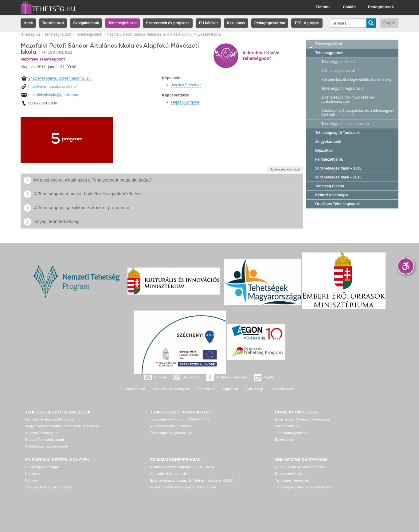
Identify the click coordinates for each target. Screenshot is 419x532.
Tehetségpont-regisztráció (342, 88)
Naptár (269, 377)
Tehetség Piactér (330, 186)
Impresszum (206, 389)
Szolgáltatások (86, 23)
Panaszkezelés (282, 389)
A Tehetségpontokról (338, 71)
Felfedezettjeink (329, 159)
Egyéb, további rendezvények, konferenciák (183, 487)
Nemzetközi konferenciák (169, 474)
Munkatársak (135, 389)
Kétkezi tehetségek (332, 195)
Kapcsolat (231, 389)
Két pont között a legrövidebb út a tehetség (356, 80)
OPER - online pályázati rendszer (300, 467)
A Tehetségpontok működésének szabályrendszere (348, 100)
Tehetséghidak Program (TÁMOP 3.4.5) (180, 419)
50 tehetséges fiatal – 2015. (339, 177)
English (389, 23)
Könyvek (32, 480)
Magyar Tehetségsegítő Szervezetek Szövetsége (62, 426)
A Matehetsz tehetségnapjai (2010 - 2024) (182, 467)
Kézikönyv (236, 23)
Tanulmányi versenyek (292, 480)
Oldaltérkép (254, 389)
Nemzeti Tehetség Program (171, 426)
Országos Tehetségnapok (337, 204)
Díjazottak (324, 151)
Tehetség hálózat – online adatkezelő (303, 487)
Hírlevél (160, 377)
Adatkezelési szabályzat (171, 389)
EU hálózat (208, 23)
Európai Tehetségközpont (45, 440)
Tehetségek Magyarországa (171, 433)
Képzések (33, 474)
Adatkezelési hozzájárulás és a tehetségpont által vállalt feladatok (358, 113)
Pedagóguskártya (270, 23)
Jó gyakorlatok (328, 142)
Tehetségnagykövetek (292, 433)
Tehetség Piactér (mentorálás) (48, 487)
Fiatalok (323, 7)
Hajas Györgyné (185, 102)
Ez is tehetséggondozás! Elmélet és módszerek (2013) (192, 480)
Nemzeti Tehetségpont (42, 433)
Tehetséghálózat (122, 23)
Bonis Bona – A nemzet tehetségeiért (303, 419)
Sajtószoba (191, 377)
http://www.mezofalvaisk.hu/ (53, 86)
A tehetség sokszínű (232, 377)
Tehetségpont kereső (338, 62)
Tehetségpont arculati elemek (345, 124)
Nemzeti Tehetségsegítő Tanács (49, 419)
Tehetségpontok (89, 34)
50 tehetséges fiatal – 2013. (339, 168)
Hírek (28, 23)
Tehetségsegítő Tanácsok (337, 133)
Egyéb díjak (284, 440)
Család (349, 7)
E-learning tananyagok (42, 467)
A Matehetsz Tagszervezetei (47, 446)
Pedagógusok (381, 7)
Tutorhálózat (53, 23)
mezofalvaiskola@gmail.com (53, 95)
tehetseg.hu (30, 34)
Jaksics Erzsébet (186, 85)
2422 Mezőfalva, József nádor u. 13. (60, 78)
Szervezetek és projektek (168, 23)
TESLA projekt (307, 23)
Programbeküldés (288, 474)
